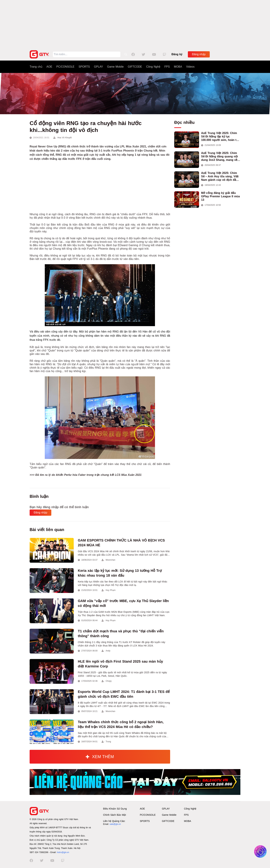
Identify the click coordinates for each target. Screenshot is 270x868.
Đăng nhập (199, 54)
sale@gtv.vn (115, 824)
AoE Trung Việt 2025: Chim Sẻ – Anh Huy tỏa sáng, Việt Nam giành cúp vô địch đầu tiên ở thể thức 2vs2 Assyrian (221, 177)
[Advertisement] (135, 24)
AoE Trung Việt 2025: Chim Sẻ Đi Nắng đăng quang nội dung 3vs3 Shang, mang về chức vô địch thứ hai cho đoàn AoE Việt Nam (219, 157)
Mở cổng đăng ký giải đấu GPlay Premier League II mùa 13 (220, 196)
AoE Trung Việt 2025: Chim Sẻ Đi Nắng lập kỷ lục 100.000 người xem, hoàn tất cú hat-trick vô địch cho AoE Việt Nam (220, 137)
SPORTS (84, 67)
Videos (190, 67)
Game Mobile (115, 67)
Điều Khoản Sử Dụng (115, 809)
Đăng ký (177, 54)
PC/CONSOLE (65, 67)
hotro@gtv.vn (63, 852)
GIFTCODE (135, 67)
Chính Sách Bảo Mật (115, 815)
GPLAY (98, 67)
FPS (167, 67)
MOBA (178, 67)
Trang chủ (36, 67)
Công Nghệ (153, 67)
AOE (49, 67)
